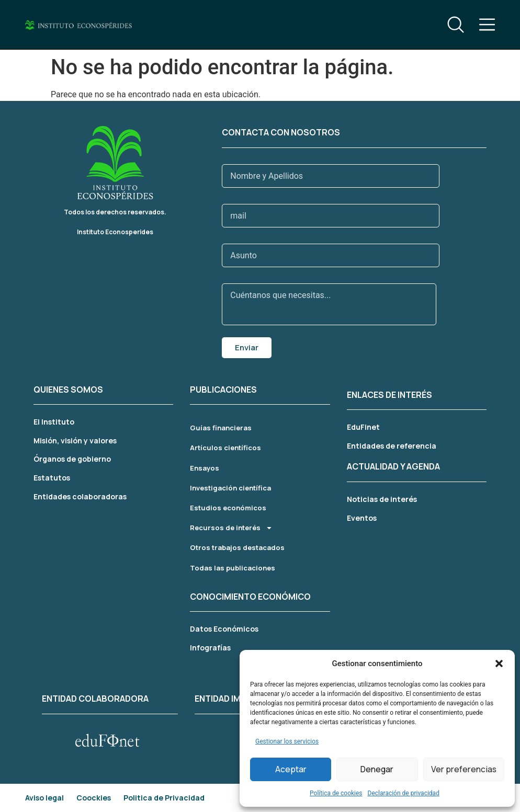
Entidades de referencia (392, 446)
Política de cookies (336, 793)
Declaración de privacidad (404, 793)
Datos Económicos (224, 629)
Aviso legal (44, 798)
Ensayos (205, 468)
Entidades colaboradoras (80, 496)
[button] (499, 664)
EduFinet (363, 427)
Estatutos (52, 478)
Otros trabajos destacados (237, 547)
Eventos (362, 518)
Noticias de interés (382, 499)
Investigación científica (230, 488)
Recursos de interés (231, 528)
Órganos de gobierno (72, 459)
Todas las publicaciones (233, 568)
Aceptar (291, 769)
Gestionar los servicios (287, 741)
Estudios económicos (228, 508)
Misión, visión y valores (75, 441)
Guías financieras (221, 428)
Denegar (377, 769)
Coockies (94, 798)
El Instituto (54, 422)
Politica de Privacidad (164, 798)
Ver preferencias (464, 769)
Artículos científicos (225, 448)
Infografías (210, 648)
